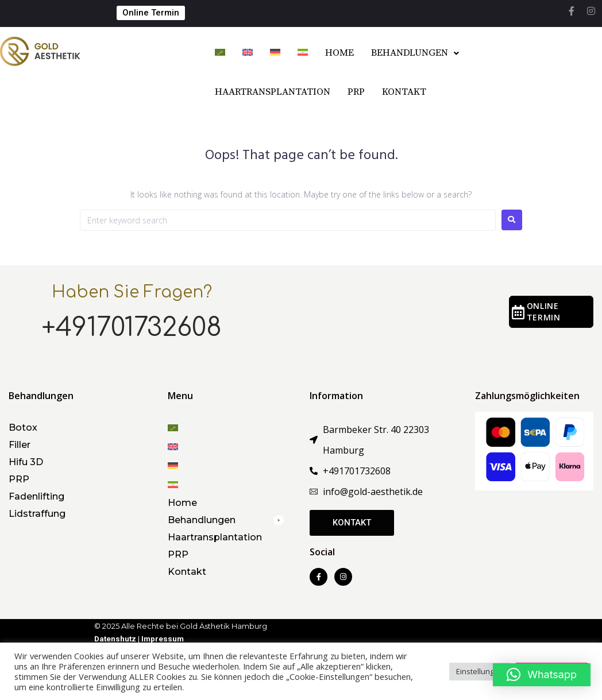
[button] (226, 520)
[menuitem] (220, 53)
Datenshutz (116, 639)
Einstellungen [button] (480, 671)
